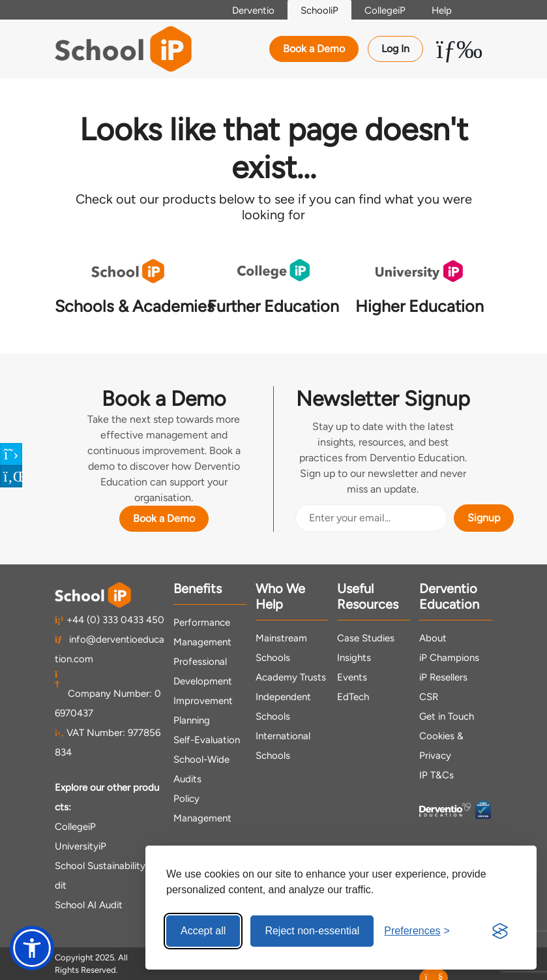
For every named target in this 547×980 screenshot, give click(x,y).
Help (442, 10)
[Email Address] (371, 518)
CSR (429, 697)
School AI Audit (89, 905)
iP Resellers (443, 677)
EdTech (353, 697)
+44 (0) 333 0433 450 (110, 620)
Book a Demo (314, 49)
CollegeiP (385, 10)
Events (352, 677)
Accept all (203, 931)
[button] (32, 948)
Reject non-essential (312, 931)
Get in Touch (447, 716)
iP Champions (449, 658)
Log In (395, 49)
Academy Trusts (291, 677)
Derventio (253, 10)
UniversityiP (81, 846)
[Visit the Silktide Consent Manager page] (500, 931)
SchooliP (319, 10)
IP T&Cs (436, 775)
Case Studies (366, 638)
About (433, 638)
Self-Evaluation (207, 740)
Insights (354, 658)
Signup (484, 518)
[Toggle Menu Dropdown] (459, 49)
